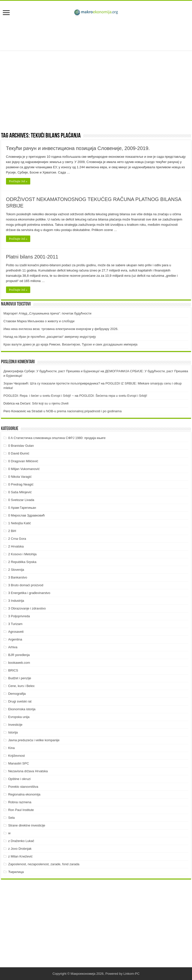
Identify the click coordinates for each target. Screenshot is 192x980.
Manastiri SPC (19, 763)
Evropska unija (19, 717)
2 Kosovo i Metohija (22, 554)
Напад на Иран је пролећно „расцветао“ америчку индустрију (50, 337)
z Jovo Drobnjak (20, 849)
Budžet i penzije (20, 678)
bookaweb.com (19, 663)
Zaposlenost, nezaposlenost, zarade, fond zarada (44, 864)
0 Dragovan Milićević (23, 461)
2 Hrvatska (16, 546)
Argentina (15, 639)
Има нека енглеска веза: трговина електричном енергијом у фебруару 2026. (61, 329)
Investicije (15, 725)
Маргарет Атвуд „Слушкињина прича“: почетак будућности (47, 313)
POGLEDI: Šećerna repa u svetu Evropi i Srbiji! (113, 396)
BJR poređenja (19, 655)
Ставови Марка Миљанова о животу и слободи (39, 321)
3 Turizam (15, 624)
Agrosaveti (16, 632)
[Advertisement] (96, 34)
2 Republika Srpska (22, 562)
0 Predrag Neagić (21, 484)
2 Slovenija (16, 570)
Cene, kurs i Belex (21, 686)
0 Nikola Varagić (20, 477)
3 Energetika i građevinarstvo (29, 593)
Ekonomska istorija (22, 709)
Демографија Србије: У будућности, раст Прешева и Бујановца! (51, 371)
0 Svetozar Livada (21, 500)
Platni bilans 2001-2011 (32, 257)
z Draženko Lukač (21, 841)
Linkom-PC (131, 974)
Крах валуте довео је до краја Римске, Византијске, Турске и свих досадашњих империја (70, 344)
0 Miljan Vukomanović (24, 469)
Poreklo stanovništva (23, 787)
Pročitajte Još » (18, 181)
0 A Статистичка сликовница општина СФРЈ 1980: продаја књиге (57, 438)
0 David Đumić (19, 453)
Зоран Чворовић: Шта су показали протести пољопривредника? (52, 383)
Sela (11, 818)
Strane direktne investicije (27, 825)
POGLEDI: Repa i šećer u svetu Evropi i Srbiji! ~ (39, 396)
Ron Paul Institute (21, 810)
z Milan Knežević (20, 856)
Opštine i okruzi (19, 779)
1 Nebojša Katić (20, 523)
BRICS (13, 670)
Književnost (16, 756)
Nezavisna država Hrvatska (28, 771)
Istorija (13, 732)
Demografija (17, 694)
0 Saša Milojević (20, 492)
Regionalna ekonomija (24, 794)
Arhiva (13, 647)
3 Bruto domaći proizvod (26, 585)
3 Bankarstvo (18, 577)
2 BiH (12, 531)
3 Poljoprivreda (19, 616)
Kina (11, 748)
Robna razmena (20, 802)
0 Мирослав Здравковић (27, 515)
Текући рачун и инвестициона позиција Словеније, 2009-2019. (78, 148)
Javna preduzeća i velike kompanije (34, 740)
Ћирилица (16, 872)
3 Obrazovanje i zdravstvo (27, 608)
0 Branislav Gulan (21, 446)
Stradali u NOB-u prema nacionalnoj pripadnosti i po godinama (77, 411)
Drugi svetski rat (20, 701)
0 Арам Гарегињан (22, 508)
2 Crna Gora (17, 539)
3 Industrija (16, 601)
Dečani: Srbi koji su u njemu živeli (44, 403)
